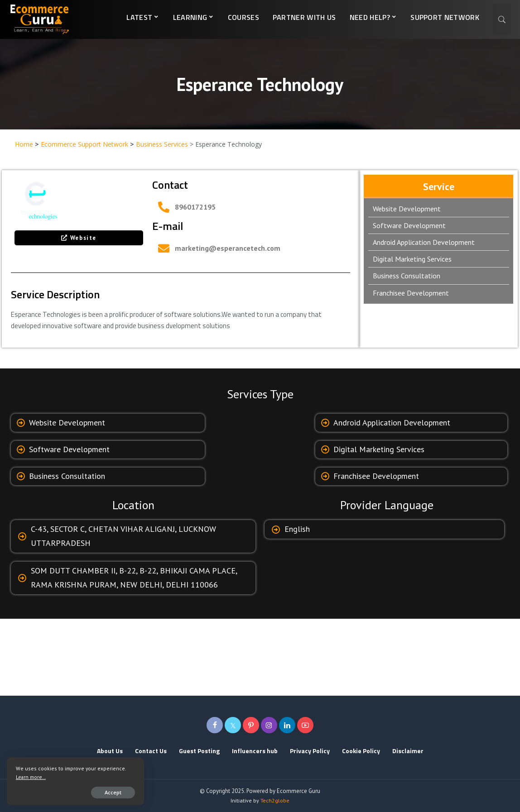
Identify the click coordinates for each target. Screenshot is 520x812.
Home (24, 144)
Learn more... (31, 777)
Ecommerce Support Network (84, 144)
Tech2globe (275, 800)
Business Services (162, 144)
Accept (112, 792)
